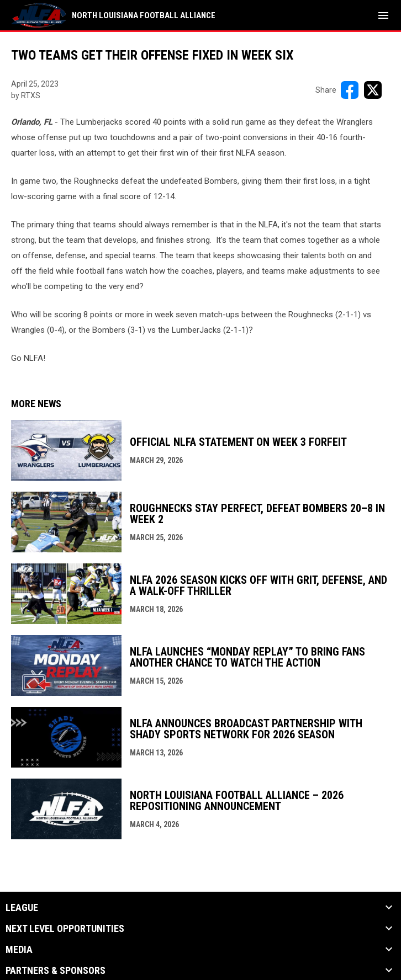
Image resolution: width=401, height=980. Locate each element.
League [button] (22, 908)
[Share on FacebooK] (350, 90)
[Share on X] (373, 90)
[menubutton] (383, 15)
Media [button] (19, 950)
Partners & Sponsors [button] (56, 971)
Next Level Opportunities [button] (65, 929)
